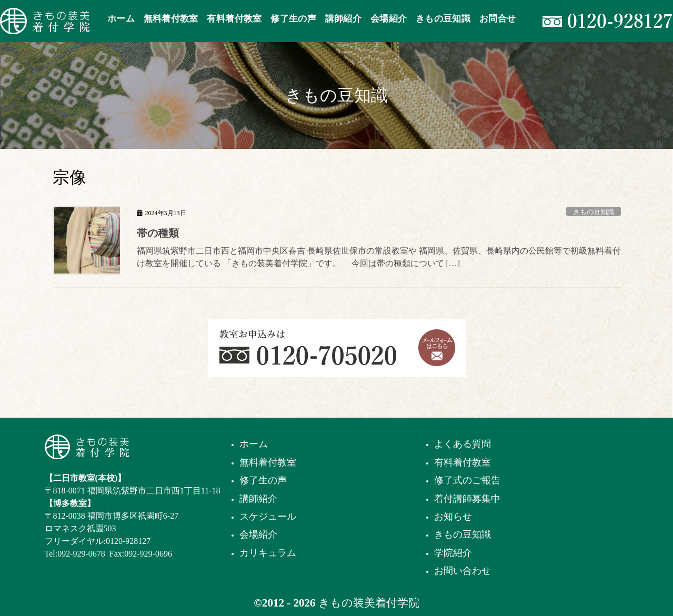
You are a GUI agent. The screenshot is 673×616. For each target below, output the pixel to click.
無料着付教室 (268, 462)
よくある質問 (463, 444)
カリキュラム (268, 553)
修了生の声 (263, 480)
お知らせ (453, 517)
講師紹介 (258, 499)
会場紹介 (258, 534)
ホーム (254, 444)
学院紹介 (453, 553)
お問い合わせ (463, 571)
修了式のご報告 (467, 480)
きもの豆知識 (594, 212)
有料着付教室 (463, 462)
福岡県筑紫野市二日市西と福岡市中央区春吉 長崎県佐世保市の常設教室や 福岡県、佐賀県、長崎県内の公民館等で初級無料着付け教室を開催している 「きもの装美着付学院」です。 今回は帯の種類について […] (379, 257)
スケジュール (268, 517)
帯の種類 (158, 233)
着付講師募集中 (467, 499)
